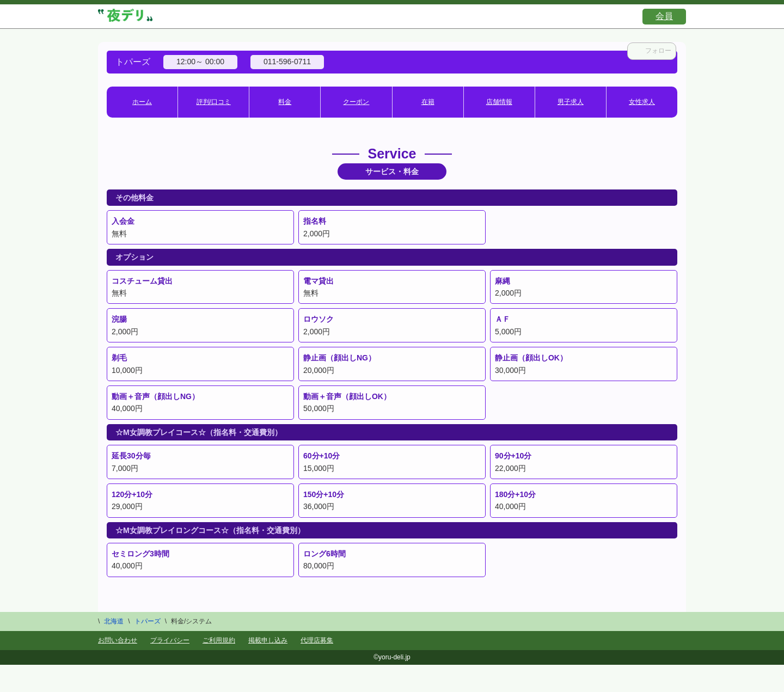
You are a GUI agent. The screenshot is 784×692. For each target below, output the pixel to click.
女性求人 (642, 102)
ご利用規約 (219, 640)
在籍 (428, 102)
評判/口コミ (214, 102)
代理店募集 (317, 640)
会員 (664, 16)
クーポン (356, 102)
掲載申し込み (268, 640)
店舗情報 (499, 102)
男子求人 (571, 102)
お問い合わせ (118, 640)
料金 (285, 102)
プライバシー (170, 640)
